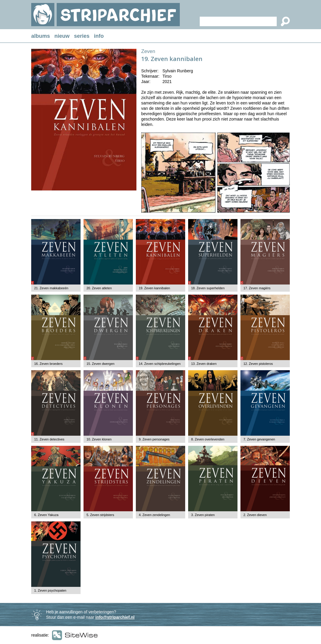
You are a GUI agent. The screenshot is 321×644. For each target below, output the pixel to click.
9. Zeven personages (154, 439)
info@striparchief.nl (115, 617)
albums (41, 36)
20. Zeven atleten (99, 288)
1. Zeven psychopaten (50, 590)
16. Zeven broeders (48, 364)
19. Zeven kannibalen (154, 288)
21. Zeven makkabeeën (51, 288)
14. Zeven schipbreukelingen (160, 364)
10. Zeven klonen (99, 439)
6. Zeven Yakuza (46, 515)
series (82, 36)
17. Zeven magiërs (257, 288)
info (99, 36)
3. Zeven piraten (203, 515)
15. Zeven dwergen (100, 364)
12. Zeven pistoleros (258, 364)
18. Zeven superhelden (208, 288)
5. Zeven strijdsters (100, 515)
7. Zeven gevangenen (259, 439)
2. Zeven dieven (255, 515)
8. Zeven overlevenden (208, 439)
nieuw (62, 36)
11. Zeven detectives (49, 439)
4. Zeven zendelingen (154, 515)
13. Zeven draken (204, 364)
